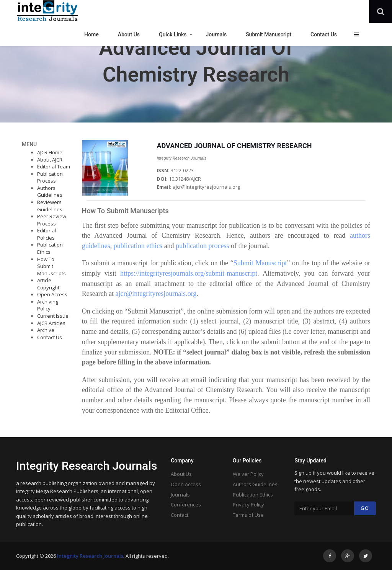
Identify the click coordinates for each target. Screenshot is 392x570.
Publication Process (50, 177)
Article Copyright (48, 284)
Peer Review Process (52, 220)
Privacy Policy (248, 505)
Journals (180, 495)
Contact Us (50, 337)
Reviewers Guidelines (50, 206)
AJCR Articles (51, 323)
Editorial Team (54, 167)
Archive (46, 330)
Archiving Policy (48, 305)
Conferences (186, 505)
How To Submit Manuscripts (51, 266)
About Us (181, 474)
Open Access (52, 294)
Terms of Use (248, 515)
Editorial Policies (47, 234)
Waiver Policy (248, 474)
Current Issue (53, 316)
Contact (180, 515)
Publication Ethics (50, 248)
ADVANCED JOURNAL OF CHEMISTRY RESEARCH (234, 146)
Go (365, 508)
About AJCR (50, 160)
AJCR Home (50, 152)
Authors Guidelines (50, 192)
